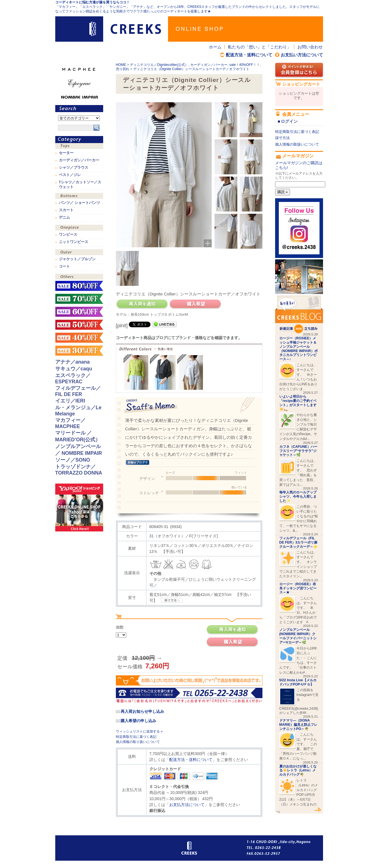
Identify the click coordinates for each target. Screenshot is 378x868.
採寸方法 (282, 138)
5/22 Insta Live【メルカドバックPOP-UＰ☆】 (298, 682)
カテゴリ (79, 140)
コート (64, 266)
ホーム (215, 47)
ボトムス (79, 196)
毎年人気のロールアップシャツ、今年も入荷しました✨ (298, 497)
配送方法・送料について (249, 55)
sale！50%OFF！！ (79, 325)
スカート (66, 210)
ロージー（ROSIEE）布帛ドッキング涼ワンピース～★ (298, 588)
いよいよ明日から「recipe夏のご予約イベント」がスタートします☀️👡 (298, 403)
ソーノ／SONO (73, 460)
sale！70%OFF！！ (79, 299)
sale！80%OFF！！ (79, 286)
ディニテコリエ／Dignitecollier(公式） (159, 65)
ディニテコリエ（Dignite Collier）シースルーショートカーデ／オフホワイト (192, 69)
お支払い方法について (302, 55)
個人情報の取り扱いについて (138, 742)
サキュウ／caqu (74, 369)
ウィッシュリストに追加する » (139, 731)
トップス (79, 147)
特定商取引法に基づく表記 (136, 737)
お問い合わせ (310, 47)
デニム (64, 217)
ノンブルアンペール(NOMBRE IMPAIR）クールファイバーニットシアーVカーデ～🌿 (298, 636)
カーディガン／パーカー (209, 65)
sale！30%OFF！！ (79, 351)
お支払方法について (187, 805)
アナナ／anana (73, 362)
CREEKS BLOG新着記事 (299, 314)
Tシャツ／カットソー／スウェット (80, 184)
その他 (79, 277)
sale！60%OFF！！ (79, 312)
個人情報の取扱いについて (297, 144)
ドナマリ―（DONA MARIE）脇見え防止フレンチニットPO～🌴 (299, 725)
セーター (66, 153)
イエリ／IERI (70, 401)
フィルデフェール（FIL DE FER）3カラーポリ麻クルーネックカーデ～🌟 (299, 542)
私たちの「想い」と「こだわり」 (259, 47)
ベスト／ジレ (70, 175)
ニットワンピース (74, 242)
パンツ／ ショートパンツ (80, 203)
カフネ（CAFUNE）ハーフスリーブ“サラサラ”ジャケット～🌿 (298, 451)
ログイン (289, 121)
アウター (79, 253)
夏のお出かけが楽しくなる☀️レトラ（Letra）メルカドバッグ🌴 (298, 771)
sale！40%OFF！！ (245, 65)
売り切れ (123, 69)
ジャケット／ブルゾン (77, 259)
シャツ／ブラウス (74, 168)
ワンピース (79, 228)
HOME (121, 65)
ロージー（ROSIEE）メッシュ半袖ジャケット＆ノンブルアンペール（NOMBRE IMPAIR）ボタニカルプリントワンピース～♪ (299, 349)
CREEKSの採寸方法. (172, 600)
